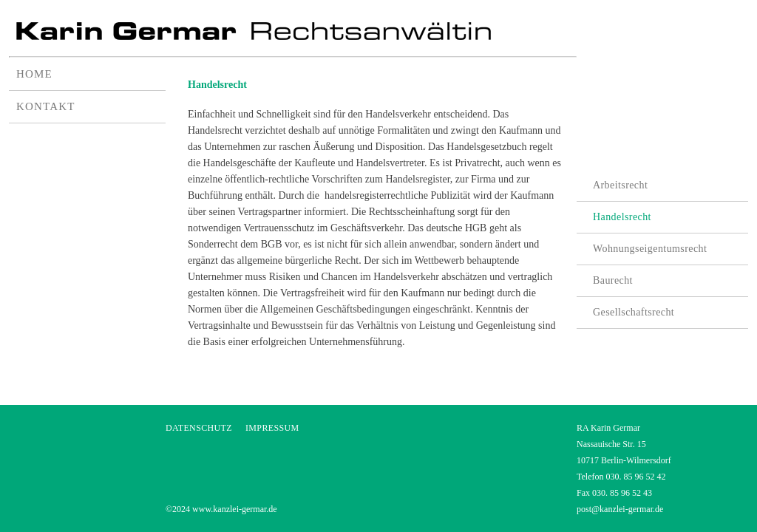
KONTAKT (46, 106)
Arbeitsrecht (620, 185)
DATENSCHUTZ (199, 428)
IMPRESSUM (272, 428)
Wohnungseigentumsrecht (650, 249)
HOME (34, 74)
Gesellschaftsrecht (634, 312)
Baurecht (613, 280)
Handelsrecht (622, 217)
